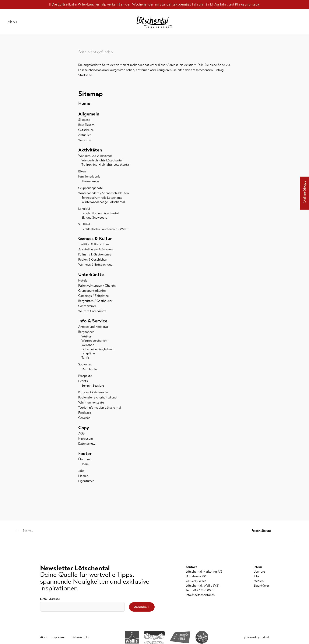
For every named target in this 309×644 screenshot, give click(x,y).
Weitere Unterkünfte (92, 315)
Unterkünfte (92, 279)
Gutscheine (86, 133)
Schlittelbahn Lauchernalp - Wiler (104, 233)
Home (85, 106)
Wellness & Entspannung (95, 269)
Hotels (83, 285)
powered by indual (257, 638)
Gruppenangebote (91, 192)
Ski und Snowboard (94, 221)
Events (83, 386)
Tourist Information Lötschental (100, 412)
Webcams (85, 143)
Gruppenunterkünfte (92, 295)
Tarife (85, 362)
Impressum (85, 444)
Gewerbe (84, 423)
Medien (83, 482)
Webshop (88, 350)
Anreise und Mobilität (93, 332)
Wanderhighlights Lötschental (102, 164)
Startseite (85, 78)
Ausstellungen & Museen (95, 254)
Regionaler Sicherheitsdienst (98, 402)
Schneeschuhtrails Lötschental (103, 201)
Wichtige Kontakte (91, 407)
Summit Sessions (93, 390)
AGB (82, 439)
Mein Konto (89, 374)
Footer (85, 459)
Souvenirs (85, 369)
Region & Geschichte (93, 264)
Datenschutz (87, 449)
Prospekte (85, 381)
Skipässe (84, 123)
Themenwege (90, 185)
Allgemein (89, 117)
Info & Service (94, 326)
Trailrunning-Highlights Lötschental (106, 168)
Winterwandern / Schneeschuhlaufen (103, 197)
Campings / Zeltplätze (94, 300)
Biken (82, 175)
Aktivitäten (91, 154)
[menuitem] (155, 106)
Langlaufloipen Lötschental (100, 217)
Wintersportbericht (95, 346)
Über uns (84, 465)
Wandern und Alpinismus (95, 160)
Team (85, 470)
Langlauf (84, 212)
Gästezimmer (87, 310)
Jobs (81, 476)
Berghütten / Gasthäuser (95, 305)
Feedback (85, 418)
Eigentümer (86, 487)
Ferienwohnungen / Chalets (97, 290)
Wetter (86, 341)
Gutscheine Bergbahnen (98, 354)
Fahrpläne (88, 358)
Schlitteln (85, 228)
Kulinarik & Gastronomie (95, 259)
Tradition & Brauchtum (93, 248)
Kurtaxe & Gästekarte (93, 397)
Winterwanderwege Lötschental (103, 206)
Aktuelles (85, 138)
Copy (84, 433)
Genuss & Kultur (96, 243)
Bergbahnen (86, 337)
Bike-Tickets (86, 128)
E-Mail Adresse (50, 599)
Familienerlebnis (89, 180)
